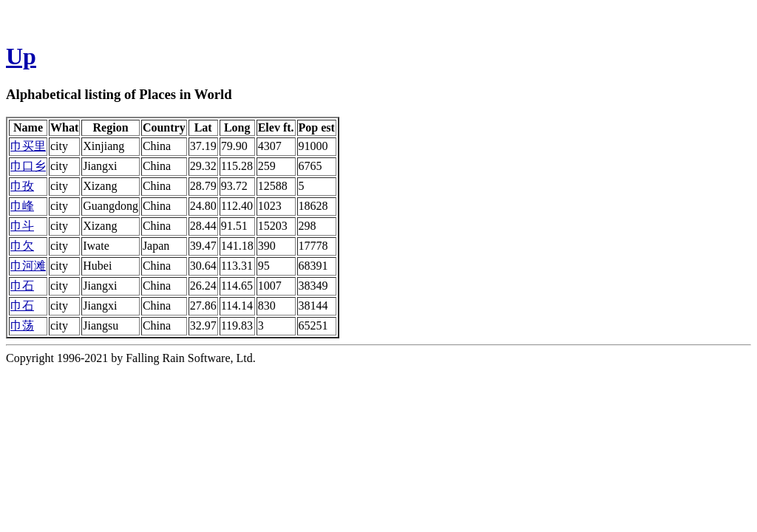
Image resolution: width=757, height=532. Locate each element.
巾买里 (28, 146)
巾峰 (22, 206)
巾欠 (22, 246)
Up (21, 56)
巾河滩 (28, 266)
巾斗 (22, 226)
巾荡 (22, 325)
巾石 (22, 286)
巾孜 (22, 186)
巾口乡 (28, 166)
